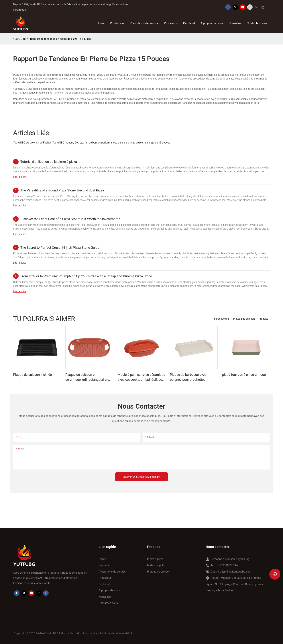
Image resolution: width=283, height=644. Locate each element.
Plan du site (90, 633)
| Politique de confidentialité (115, 633)
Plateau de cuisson (244, 319)
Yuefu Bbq (19, 39)
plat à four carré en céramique (244, 375)
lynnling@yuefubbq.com (237, 572)
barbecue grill (222, 319)
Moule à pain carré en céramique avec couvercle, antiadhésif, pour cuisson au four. (141, 377)
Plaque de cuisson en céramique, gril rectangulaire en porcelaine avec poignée (88, 377)
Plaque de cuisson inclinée (32, 375)
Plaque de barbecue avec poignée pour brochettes (188, 377)
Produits (263, 319)
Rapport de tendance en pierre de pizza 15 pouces (60, 39)
